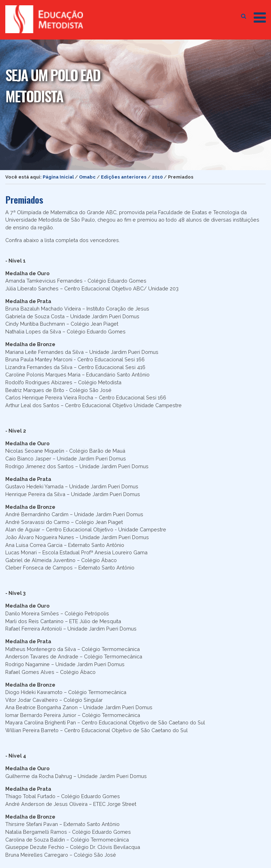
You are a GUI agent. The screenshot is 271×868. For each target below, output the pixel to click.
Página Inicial (58, 177)
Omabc (87, 177)
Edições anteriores (124, 177)
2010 (157, 177)
